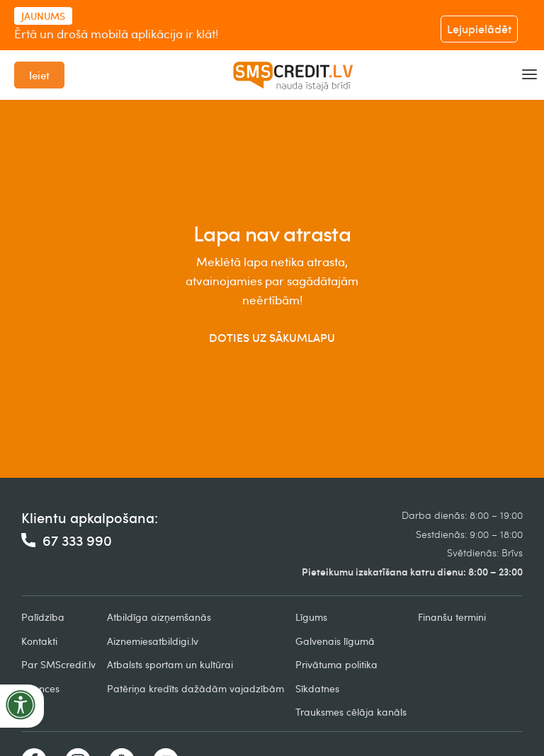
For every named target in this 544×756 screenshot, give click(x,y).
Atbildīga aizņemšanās (159, 617)
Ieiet (39, 75)
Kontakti (39, 641)
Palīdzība (43, 617)
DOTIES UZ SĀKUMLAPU (272, 338)
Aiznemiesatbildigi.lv (153, 641)
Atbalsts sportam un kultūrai (170, 664)
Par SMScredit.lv (58, 664)
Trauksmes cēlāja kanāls (351, 712)
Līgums (311, 617)
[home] (293, 75)
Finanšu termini (452, 617)
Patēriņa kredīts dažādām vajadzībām (195, 688)
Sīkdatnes (317, 688)
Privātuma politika (336, 664)
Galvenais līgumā (335, 641)
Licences (40, 688)
